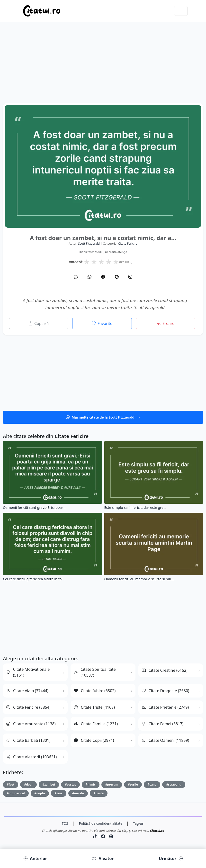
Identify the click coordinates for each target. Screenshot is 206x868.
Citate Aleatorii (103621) (31, 757)
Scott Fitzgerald (89, 244)
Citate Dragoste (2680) (166, 691)
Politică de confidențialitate (101, 823)
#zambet (49, 784)
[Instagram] (130, 277)
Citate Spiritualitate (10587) (95, 672)
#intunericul (16, 793)
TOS (65, 823)
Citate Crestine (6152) (165, 670)
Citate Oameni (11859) (166, 740)
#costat (70, 784)
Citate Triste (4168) (94, 707)
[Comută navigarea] (181, 11)
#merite (78, 793)
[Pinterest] (117, 277)
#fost (11, 784)
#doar (28, 784)
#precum (112, 784)
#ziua (59, 793)
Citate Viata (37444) (27, 691)
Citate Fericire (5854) (28, 707)
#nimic (91, 784)
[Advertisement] (103, 69)
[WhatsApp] (90, 277)
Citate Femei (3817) (163, 724)
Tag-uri (139, 823)
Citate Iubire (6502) (95, 691)
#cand (152, 784)
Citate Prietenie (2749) (165, 707)
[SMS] (76, 277)
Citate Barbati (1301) (28, 740)
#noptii (40, 793)
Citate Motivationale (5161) (28, 672)
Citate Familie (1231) (96, 724)
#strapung (174, 784)
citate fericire (128, 244)
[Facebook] (103, 277)
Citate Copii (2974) (94, 740)
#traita (99, 793)
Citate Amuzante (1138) (31, 724)
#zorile (133, 784)
